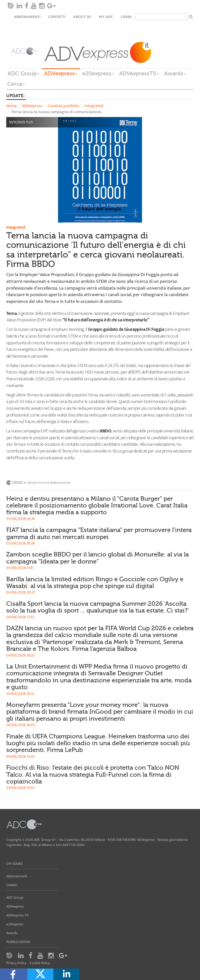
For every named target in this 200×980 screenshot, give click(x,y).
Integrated (94, 106)
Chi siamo (15, 864)
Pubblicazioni (18, 942)
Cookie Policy (40, 963)
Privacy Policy (16, 963)
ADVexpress (61, 73)
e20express (98, 73)
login (126, 17)
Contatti (57, 17)
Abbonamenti (27, 17)
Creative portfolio (63, 106)
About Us (82, 17)
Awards (175, 73)
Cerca (16, 84)
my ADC (106, 17)
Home (11, 106)
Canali (12, 885)
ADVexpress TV (17, 915)
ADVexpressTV (139, 73)
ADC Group (23, 73)
